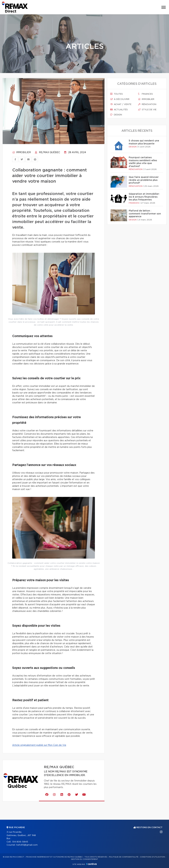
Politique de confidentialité (124, 857)
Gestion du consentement (84, 859)
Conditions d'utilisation (152, 857)
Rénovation (147, 104)
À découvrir (120, 99)
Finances (145, 94)
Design (116, 115)
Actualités (119, 110)
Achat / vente (121, 104)
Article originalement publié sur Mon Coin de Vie (39, 745)
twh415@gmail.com (27, 845)
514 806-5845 (20, 842)
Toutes (117, 94)
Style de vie (147, 110)
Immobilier (22, 152)
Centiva (91, 864)
